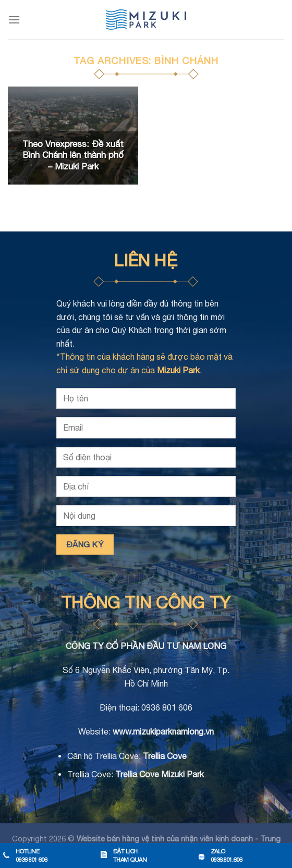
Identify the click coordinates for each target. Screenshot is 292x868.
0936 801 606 (167, 707)
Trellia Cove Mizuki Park (160, 774)
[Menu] (14, 20)
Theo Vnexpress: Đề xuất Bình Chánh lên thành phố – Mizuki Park (73, 155)
